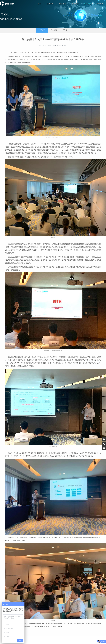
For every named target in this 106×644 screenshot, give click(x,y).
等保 (42, 153)
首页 (39, 4)
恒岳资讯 (42, 30)
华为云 (30, 52)
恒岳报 (65, 30)
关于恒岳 (100, 4)
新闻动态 (87, 4)
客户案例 (75, 4)
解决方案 (63, 4)
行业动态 (54, 30)
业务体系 (50, 4)
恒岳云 (35, 52)
